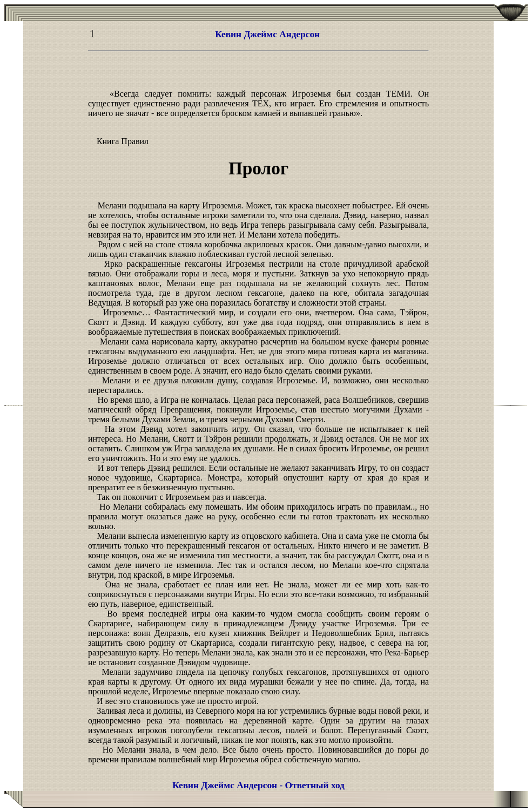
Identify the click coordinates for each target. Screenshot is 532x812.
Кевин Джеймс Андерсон (267, 34)
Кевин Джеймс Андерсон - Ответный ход (258, 785)
